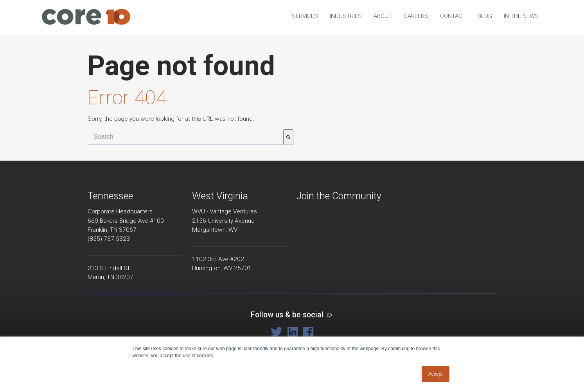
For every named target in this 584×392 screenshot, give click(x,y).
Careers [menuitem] (416, 16)
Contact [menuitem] (453, 16)
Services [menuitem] (305, 16)
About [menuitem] (383, 16)
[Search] (288, 137)
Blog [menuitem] (485, 16)
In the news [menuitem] (521, 16)
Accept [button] (436, 374)
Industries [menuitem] (346, 16)
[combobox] (185, 137)
